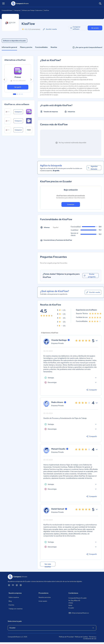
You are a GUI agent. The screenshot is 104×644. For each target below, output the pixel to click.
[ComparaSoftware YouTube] (13, 585)
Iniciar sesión (43, 601)
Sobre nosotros (14, 597)
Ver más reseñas (48, 565)
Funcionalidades (41, 47)
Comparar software (75, 28)
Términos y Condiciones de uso (90, 638)
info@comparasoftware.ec (79, 613)
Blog (10, 601)
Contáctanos (73, 593)
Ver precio (95, 28)
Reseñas (54, 47)
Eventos (11, 605)
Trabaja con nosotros (16, 609)
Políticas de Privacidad (66, 637)
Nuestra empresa (15, 593)
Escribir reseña (50, 29)
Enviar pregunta (90, 276)
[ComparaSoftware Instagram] (21, 585)
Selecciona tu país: (15, 621)
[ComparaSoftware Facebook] (17, 585)
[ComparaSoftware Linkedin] (9, 585)
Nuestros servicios (45, 597)
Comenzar (71, 204)
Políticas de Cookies (81, 637)
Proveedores (43, 593)
